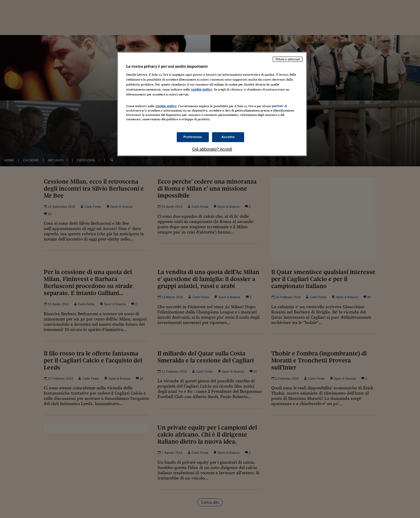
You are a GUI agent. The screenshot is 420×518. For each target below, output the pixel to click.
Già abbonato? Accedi (212, 149)
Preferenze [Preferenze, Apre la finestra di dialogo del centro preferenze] (193, 137)
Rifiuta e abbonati (288, 59)
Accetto (228, 137)
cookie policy (202, 89)
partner (278, 106)
